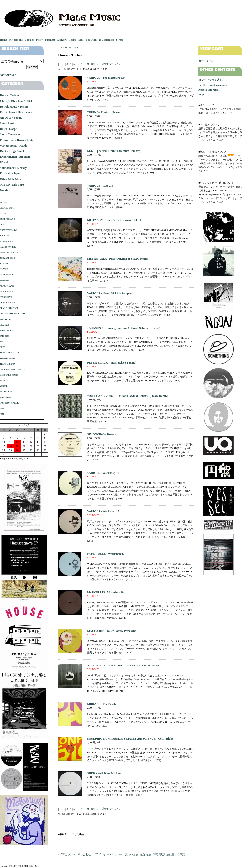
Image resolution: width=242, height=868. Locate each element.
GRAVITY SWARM (8, 230)
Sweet (120, 40)
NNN (2, 409)
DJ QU (3, 214)
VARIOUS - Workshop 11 (103, 473)
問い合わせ (84, 854)
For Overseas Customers (100, 40)
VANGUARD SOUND (9, 375)
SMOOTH (4, 336)
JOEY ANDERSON (8, 258)
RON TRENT (6, 319)
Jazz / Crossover (10, 134)
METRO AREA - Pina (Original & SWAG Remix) (118, 259)
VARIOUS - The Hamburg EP (106, 78)
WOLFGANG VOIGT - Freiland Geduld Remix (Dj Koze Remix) (128, 396)
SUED (3, 347)
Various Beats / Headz (14, 146)
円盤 (2, 414)
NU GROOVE (6, 297)
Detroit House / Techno (14, 107)
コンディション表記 (210, 80)
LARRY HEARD (7, 275)
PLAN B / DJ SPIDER (9, 308)
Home (3, 40)
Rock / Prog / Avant (12, 151)
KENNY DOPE (6, 241)
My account (16, 40)
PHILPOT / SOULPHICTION (13, 314)
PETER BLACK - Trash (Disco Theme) (112, 363)
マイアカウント (66, 854)
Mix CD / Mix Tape (12, 185)
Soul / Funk (7, 123)
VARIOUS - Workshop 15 (103, 511)
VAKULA (4, 381)
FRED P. (4, 225)
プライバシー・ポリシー (108, 854)
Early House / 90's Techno (16, 112)
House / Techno (73, 47)
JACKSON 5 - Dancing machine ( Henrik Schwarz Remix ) (124, 328)
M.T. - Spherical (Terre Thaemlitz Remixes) (114, 151)
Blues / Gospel (9, 129)
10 (92, 64)
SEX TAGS (5, 325)
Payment (50, 40)
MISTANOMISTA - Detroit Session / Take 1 (114, 220)
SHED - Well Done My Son (104, 773)
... (96, 64)
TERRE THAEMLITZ (10, 353)
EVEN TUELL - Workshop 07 (106, 554)
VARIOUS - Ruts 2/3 (100, 186)
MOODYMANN (7, 286)
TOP (60, 47)
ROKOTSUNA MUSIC (10, 403)
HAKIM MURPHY (8, 247)
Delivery (62, 40)
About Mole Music (209, 90)
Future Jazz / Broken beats (17, 140)
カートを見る (206, 61)
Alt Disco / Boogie (11, 118)
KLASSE (4, 269)
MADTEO (4, 280)
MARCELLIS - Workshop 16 (105, 592)
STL (2, 342)
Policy (39, 40)
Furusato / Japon (11, 173)
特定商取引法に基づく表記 (169, 854)
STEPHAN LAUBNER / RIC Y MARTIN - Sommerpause (123, 665)
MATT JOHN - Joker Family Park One (112, 631)
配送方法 (146, 854)
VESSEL (4, 386)
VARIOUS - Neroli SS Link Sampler (110, 293)
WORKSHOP (6, 392)
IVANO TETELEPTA (9, 253)
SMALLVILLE (6, 331)
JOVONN (4, 264)
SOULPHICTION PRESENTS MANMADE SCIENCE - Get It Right (130, 739)
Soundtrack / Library (13, 168)
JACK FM (4, 236)
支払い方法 (132, 854)
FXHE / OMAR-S (7, 219)
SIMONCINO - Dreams (102, 434)
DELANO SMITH (8, 208)
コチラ (219, 113)
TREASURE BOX (8, 364)
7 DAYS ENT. (6, 397)
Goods (4, 190)
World (4, 162)
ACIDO (3, 202)
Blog (81, 40)
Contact (29, 40)
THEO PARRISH (7, 358)
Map (201, 94)
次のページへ (111, 64)
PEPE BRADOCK (8, 303)
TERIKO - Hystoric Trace (103, 112)
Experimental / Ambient (15, 157)
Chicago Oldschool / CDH (16, 101)
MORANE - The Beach (102, 704)
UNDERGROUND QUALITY (12, 370)
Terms (73, 40)
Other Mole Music (11, 179)
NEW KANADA (7, 292)
